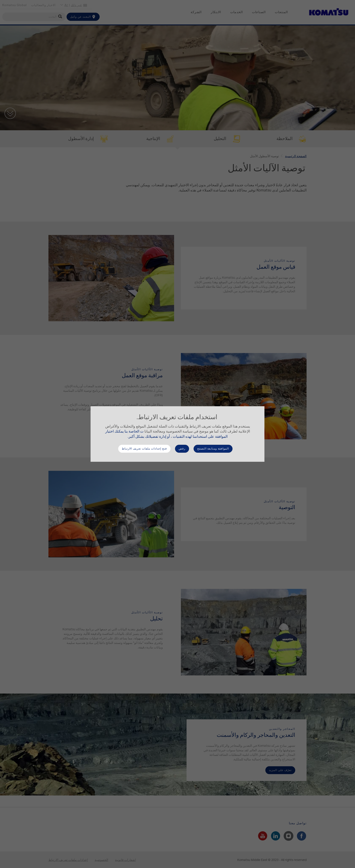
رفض (182, 449)
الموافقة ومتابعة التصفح (213, 449)
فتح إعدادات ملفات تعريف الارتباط (144, 449)
